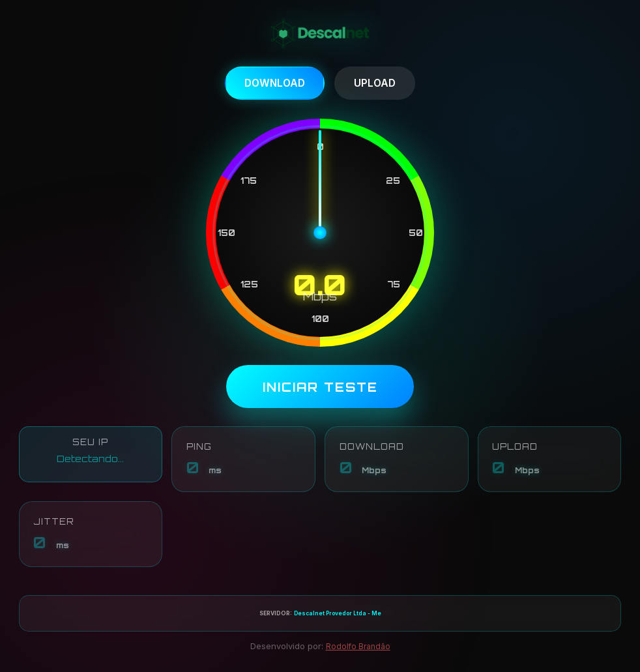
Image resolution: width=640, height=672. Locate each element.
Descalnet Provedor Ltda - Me (338, 616)
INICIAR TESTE (320, 388)
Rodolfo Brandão (358, 649)
